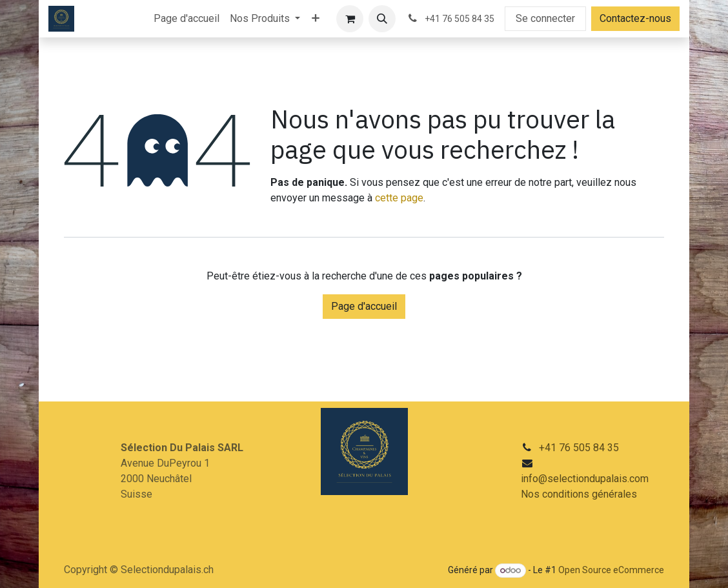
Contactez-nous (635, 18)
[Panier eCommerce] (350, 19)
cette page (399, 198)
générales (614, 494)
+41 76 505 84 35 (579, 448)
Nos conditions (556, 494)
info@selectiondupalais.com (585, 479)
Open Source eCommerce (611, 570)
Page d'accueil (364, 306)
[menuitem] (187, 19)
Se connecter (545, 18)
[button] (382, 19)
